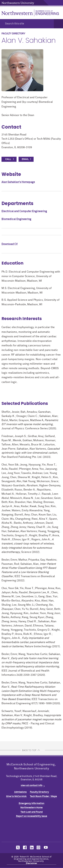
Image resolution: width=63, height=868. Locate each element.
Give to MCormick (16, 796)
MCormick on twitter (17, 847)
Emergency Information (31, 803)
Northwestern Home (31, 808)
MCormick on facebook (24, 847)
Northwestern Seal (32, 830)
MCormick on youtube (46, 847)
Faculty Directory (39, 792)
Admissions (20, 792)
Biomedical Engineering (16, 219)
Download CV (10, 244)
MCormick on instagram (39, 847)
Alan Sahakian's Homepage (18, 182)
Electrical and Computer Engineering (24, 211)
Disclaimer (32, 863)
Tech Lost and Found (32, 812)
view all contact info (32, 786)
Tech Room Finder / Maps (43, 796)
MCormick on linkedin (32, 847)
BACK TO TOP (29, 750)
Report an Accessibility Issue (32, 816)
